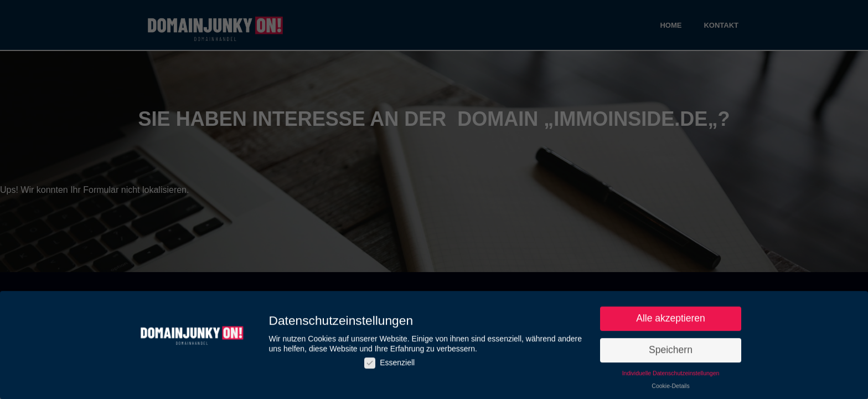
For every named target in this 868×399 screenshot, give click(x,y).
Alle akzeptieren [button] (671, 320)
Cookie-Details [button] (670, 387)
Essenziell (389, 364)
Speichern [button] (671, 351)
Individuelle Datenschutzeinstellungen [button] (671, 375)
